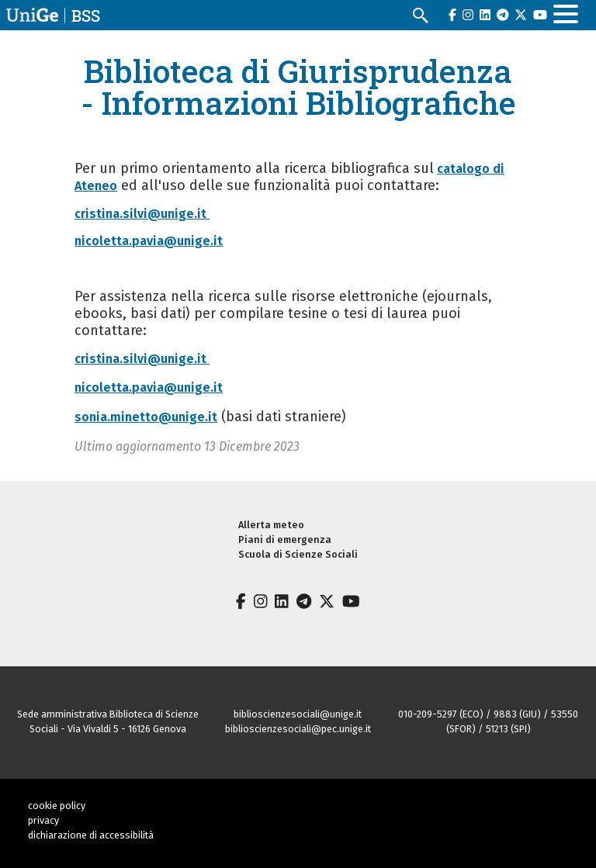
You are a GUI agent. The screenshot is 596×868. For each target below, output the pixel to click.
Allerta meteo (271, 525)
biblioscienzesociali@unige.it (298, 714)
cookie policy (57, 806)
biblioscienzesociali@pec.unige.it (298, 729)
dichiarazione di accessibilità (91, 835)
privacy (43, 820)
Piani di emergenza (285, 539)
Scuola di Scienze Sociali (298, 554)
